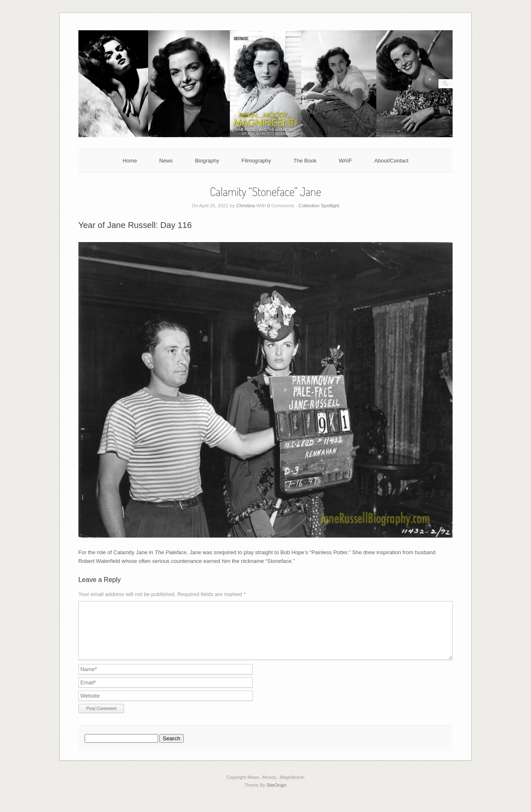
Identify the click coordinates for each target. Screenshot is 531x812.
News (166, 161)
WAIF (346, 161)
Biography (207, 161)
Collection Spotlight (319, 206)
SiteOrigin (276, 795)
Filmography (256, 161)
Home (130, 161)
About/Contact (391, 161)
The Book (305, 161)
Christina (245, 206)
